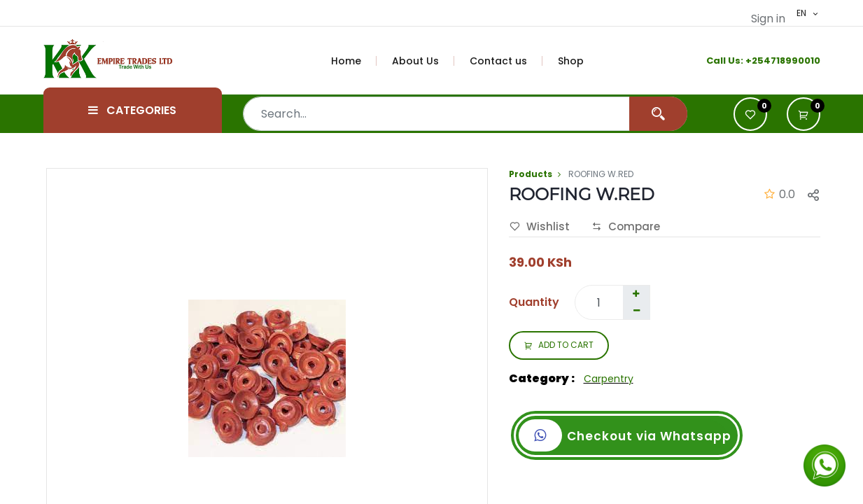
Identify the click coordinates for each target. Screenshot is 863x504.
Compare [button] (626, 227)
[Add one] (636, 294)
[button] (804, 114)
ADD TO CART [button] (559, 346)
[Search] (658, 114)
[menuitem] (354, 61)
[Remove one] (637, 311)
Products (531, 174)
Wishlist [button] (540, 227)
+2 (751, 61)
